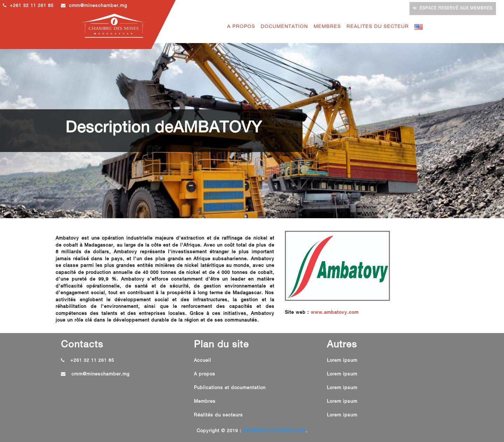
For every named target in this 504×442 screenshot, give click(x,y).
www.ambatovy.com (335, 313)
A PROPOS (241, 27)
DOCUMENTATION (284, 27)
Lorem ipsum (342, 361)
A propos (205, 375)
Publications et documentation (230, 388)
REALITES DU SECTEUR (378, 27)
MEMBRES (327, 27)
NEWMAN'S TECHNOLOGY (275, 431)
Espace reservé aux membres (453, 8)
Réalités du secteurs (218, 416)
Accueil (202, 361)
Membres (205, 402)
